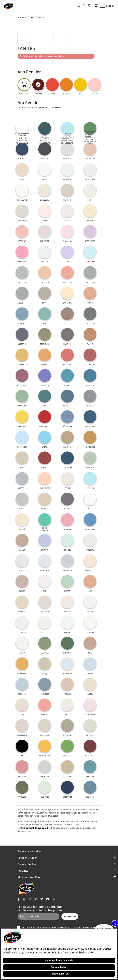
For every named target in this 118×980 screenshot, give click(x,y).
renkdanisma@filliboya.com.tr (33, 828)
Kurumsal (23, 871)
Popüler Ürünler (27, 858)
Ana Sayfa (22, 17)
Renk (32, 17)
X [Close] (115, 923)
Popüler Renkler (27, 864)
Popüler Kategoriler (29, 851)
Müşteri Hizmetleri (29, 877)
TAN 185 (42, 17)
